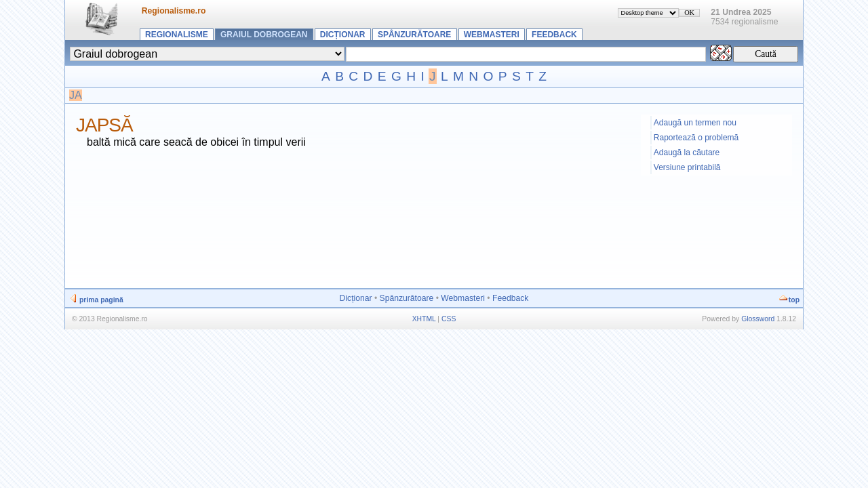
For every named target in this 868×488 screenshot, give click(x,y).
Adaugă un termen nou (695, 123)
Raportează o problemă (696, 138)
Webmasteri (492, 35)
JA (76, 95)
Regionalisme (177, 35)
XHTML (424, 319)
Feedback (554, 35)
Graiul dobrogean (264, 35)
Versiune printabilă (687, 167)
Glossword (758, 319)
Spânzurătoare (414, 35)
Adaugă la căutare (687, 152)
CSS (449, 319)
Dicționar (343, 35)
